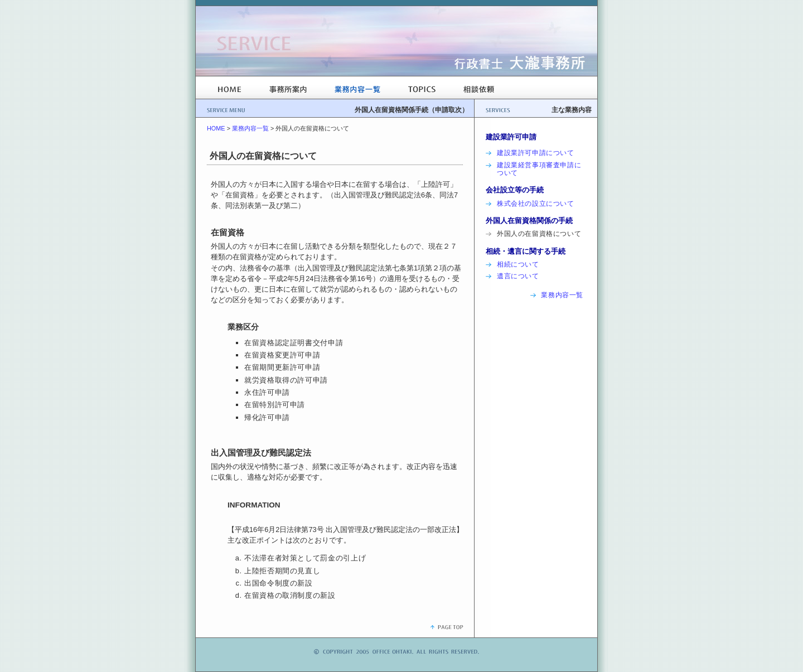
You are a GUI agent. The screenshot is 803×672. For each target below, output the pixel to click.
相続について (518, 264)
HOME (229, 89)
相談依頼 (479, 89)
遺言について (518, 276)
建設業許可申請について (536, 153)
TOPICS (422, 89)
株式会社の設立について (536, 204)
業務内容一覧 (357, 89)
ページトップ (447, 627)
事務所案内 (288, 89)
